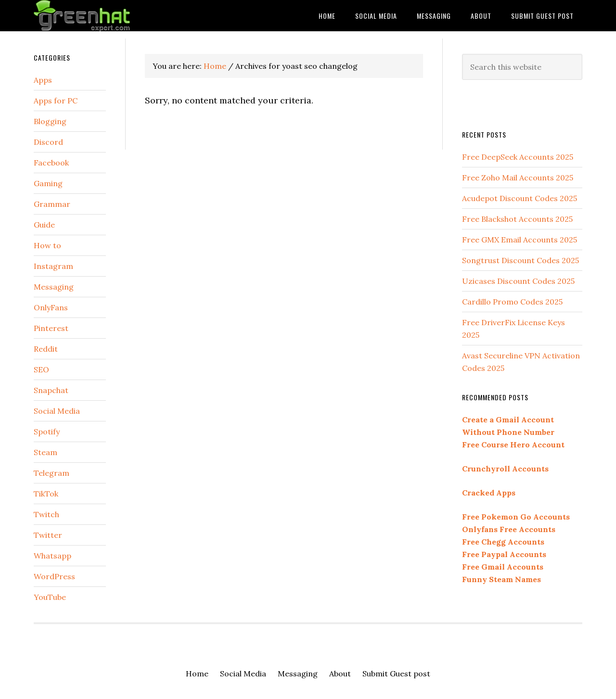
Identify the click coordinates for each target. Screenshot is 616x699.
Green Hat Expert (111, 16)
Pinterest (51, 328)
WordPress (54, 576)
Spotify (47, 432)
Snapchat (51, 390)
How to (47, 245)
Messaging (54, 287)
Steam (45, 452)
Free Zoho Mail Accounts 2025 (518, 178)
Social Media (57, 411)
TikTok (46, 494)
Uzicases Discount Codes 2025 (518, 281)
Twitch (46, 514)
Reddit (46, 349)
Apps (43, 80)
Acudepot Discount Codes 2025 (520, 198)
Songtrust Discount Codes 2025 (520, 260)
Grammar (52, 204)
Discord (48, 142)
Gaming (48, 183)
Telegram (51, 473)
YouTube (50, 597)
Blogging (50, 121)
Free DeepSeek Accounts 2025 (518, 157)
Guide (44, 225)
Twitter (48, 535)
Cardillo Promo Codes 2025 (512, 302)
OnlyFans (51, 307)
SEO (41, 369)
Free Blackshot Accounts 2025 (517, 219)
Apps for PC (56, 101)
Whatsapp (52, 556)
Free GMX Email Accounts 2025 (520, 240)
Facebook (51, 163)
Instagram (53, 266)
